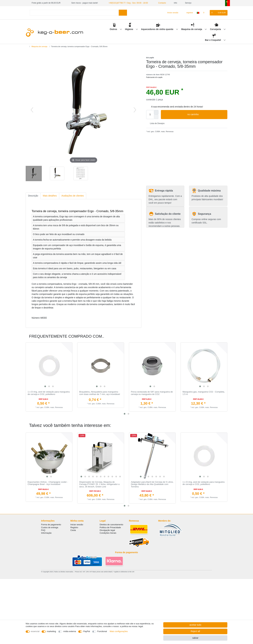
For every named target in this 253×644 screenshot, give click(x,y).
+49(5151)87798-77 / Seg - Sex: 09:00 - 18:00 (128, 3)
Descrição (33, 196)
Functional (102, 631)
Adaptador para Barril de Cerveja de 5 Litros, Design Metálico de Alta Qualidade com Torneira (152, 484)
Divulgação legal (107, 530)
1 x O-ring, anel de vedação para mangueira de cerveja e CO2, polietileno (49, 393)
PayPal (87, 631)
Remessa (169, 131)
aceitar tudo (195, 625)
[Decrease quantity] (156, 117)
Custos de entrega (50, 527)
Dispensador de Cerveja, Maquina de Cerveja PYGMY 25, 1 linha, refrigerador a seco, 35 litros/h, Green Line (99, 484)
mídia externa (70, 631)
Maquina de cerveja (192, 29)
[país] (198, 13)
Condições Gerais (108, 533)
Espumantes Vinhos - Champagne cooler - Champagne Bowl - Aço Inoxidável (48, 483)
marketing (51, 631)
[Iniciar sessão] (171, 13)
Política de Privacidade (110, 527)
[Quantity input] (150, 115)
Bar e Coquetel (213, 40)
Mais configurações (119, 631)
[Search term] (74, 13)
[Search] (123, 13)
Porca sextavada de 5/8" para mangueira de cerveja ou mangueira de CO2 (152, 393)
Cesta (73, 530)
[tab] (33, 196)
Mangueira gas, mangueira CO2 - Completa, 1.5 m (204, 393)
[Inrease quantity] (156, 112)
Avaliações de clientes (73, 196)
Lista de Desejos (156, 123)
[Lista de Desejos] (205, 13)
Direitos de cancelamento (111, 525)
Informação (46, 533)
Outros (114, 29)
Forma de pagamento (51, 525)
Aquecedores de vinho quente (157, 29)
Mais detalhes (50, 196)
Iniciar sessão (77, 525)
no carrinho (206, 115)
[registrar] (188, 13)
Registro (74, 527)
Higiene (129, 29)
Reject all (195, 631)
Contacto (161, 3)
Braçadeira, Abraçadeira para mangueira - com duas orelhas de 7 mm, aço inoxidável (100, 393)
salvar (195, 638)
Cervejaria (216, 29)
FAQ (43, 530)
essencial (35, 631)
